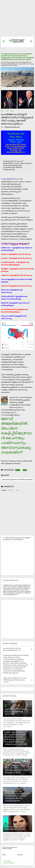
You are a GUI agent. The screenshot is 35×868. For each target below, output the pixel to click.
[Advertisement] (16, 19)
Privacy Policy (7, 861)
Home (2, 111)
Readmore (10, 727)
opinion (12, 111)
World (7, 111)
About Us (20, 855)
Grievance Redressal (9, 863)
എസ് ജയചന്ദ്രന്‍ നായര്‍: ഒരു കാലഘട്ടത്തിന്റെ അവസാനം (16, 712)
